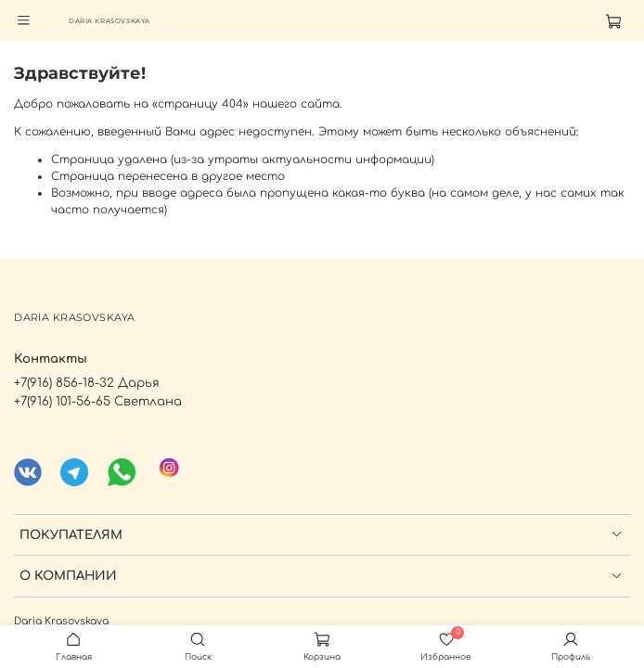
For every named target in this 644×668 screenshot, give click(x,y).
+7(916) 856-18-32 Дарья (87, 383)
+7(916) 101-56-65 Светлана (98, 401)
